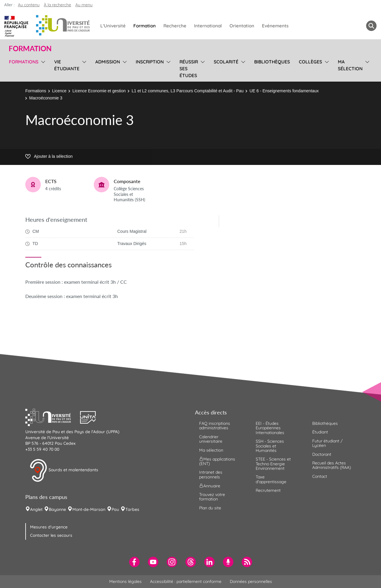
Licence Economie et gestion (99, 91)
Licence (59, 91)
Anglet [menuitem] (36, 509)
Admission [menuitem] (108, 62)
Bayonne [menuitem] (57, 509)
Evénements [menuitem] (275, 26)
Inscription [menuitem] (150, 62)
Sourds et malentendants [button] (64, 470)
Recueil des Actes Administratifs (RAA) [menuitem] (332, 465)
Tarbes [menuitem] (132, 509)
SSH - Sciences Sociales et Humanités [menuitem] (270, 446)
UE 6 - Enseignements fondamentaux (284, 91)
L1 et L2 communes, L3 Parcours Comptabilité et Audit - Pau (188, 91)
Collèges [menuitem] (310, 62)
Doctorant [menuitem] (322, 454)
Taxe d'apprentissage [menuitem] (271, 479)
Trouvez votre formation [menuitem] (212, 497)
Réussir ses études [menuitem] (189, 69)
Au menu (84, 5)
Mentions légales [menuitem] (125, 581)
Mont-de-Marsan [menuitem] (89, 509)
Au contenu (29, 5)
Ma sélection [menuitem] (350, 65)
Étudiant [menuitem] (320, 432)
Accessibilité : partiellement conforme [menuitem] (186, 581)
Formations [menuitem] (24, 62)
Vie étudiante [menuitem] (67, 65)
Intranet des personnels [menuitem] (211, 474)
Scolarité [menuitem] (226, 62)
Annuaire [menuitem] (210, 486)
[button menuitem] (371, 26)
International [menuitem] (208, 26)
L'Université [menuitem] (113, 26)
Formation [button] (30, 49)
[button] (53, 417)
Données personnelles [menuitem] (251, 581)
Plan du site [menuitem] (210, 508)
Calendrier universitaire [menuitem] (211, 439)
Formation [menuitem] (145, 26)
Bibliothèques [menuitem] (272, 62)
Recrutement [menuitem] (268, 490)
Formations (36, 91)
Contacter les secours (51, 535)
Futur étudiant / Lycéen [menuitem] (327, 443)
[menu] (42, 68)
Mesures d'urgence (49, 527)
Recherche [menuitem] (175, 26)
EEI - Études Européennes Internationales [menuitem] (270, 428)
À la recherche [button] (57, 5)
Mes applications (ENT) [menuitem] (217, 461)
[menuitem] (134, 562)
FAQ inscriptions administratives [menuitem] (215, 426)
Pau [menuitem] (115, 509)
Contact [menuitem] (320, 476)
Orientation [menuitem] (242, 26)
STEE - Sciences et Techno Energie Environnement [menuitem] (273, 464)
